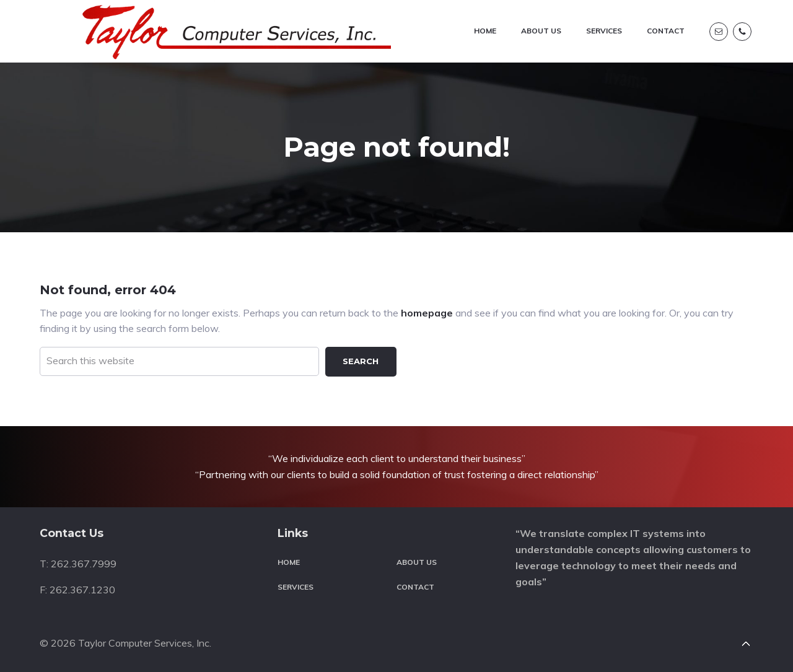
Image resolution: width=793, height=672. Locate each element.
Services (296, 578)
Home (289, 553)
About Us (417, 553)
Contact (415, 578)
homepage (427, 303)
